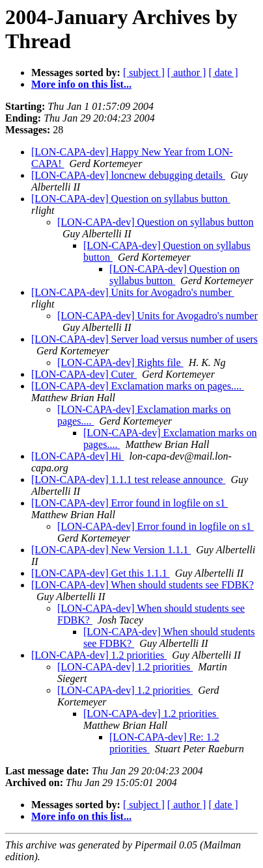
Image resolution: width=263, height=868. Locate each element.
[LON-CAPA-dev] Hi (78, 456)
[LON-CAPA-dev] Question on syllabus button (131, 199)
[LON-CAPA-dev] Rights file (120, 362)
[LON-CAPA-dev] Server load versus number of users (145, 339)
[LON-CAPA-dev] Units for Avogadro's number (133, 292)
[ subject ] (144, 72)
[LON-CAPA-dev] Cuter (84, 374)
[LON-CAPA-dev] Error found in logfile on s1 (130, 503)
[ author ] (187, 72)
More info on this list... (81, 84)
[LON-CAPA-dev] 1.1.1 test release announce (128, 480)
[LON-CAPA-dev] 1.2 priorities (99, 655)
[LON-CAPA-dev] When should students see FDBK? (143, 585)
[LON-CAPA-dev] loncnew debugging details (128, 175)
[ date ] (223, 72)
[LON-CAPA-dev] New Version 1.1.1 (111, 550)
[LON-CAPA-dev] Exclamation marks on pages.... (138, 386)
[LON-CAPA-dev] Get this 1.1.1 (101, 573)
